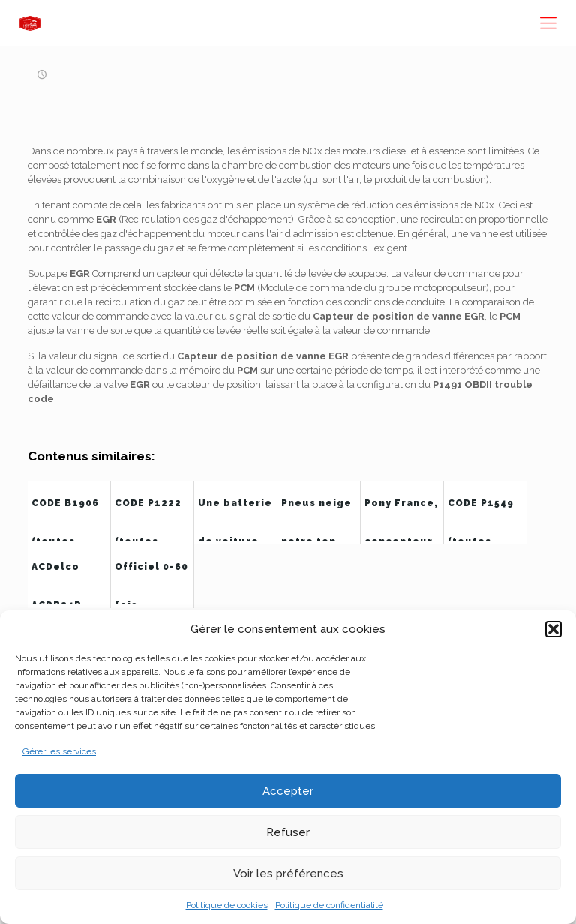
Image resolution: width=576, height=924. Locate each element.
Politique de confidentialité (329, 905)
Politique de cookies (227, 905)
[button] (553, 629)
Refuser (288, 832)
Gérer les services (59, 751)
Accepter (288, 791)
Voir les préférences (288, 874)
